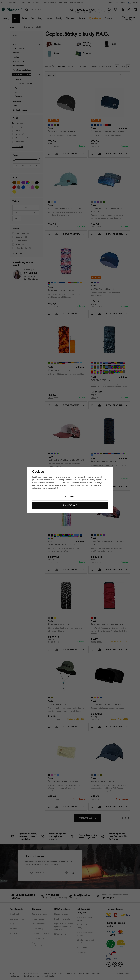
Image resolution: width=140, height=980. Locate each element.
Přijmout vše (70, 505)
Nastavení (70, 497)
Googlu (58, 483)
